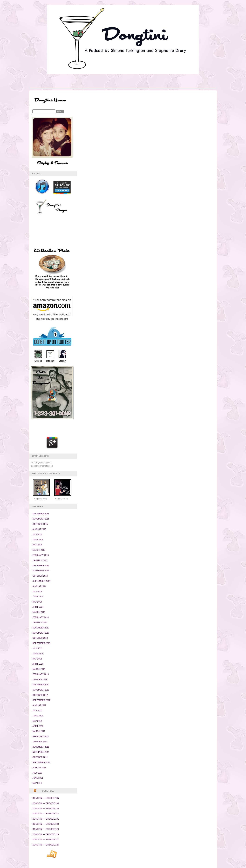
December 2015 (41, 514)
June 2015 (38, 540)
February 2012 (41, 737)
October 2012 (40, 695)
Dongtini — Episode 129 (46, 829)
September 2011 (41, 762)
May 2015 (37, 545)
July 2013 (37, 648)
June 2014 (38, 597)
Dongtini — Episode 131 (46, 819)
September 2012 (41, 700)
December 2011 (41, 747)
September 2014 (41, 581)
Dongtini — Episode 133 (46, 808)
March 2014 (39, 612)
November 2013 (41, 633)
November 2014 (41, 571)
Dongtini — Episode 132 (46, 814)
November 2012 (41, 690)
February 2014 (41, 617)
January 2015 (40, 560)
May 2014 (37, 602)
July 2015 (37, 535)
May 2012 (37, 721)
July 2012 (37, 711)
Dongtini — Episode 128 (46, 834)
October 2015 (40, 524)
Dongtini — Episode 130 (46, 824)
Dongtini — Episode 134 (46, 803)
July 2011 (37, 773)
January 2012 (40, 742)
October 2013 (40, 638)
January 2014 (40, 622)
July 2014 (37, 591)
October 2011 (40, 757)
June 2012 (38, 716)
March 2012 (39, 731)
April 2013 (38, 664)
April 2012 (38, 726)
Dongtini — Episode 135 (46, 798)
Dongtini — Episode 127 (46, 840)
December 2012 (41, 685)
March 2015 (39, 550)
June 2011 (38, 778)
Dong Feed (48, 791)
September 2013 (41, 643)
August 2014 (39, 586)
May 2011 (37, 783)
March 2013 (39, 669)
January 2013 (40, 680)
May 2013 (37, 659)
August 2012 (39, 705)
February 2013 (41, 674)
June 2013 (38, 654)
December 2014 (41, 566)
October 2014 (40, 576)
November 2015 (41, 519)
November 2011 (41, 752)
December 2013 (41, 628)
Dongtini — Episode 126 (46, 845)
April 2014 (38, 607)
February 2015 (41, 555)
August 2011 (39, 768)
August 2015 (39, 529)
